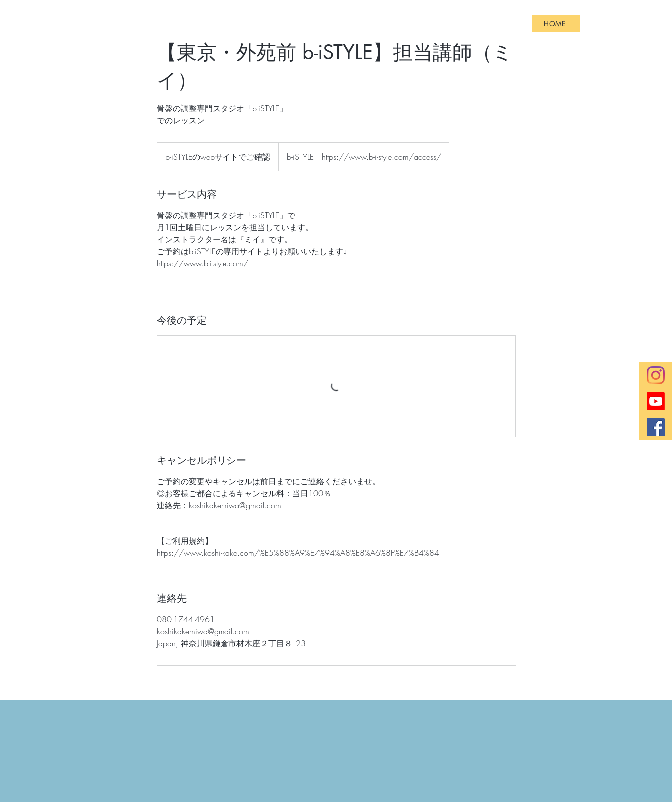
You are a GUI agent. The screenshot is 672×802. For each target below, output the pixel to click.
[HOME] (556, 24)
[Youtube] (656, 401)
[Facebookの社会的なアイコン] (656, 427)
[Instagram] (656, 375)
